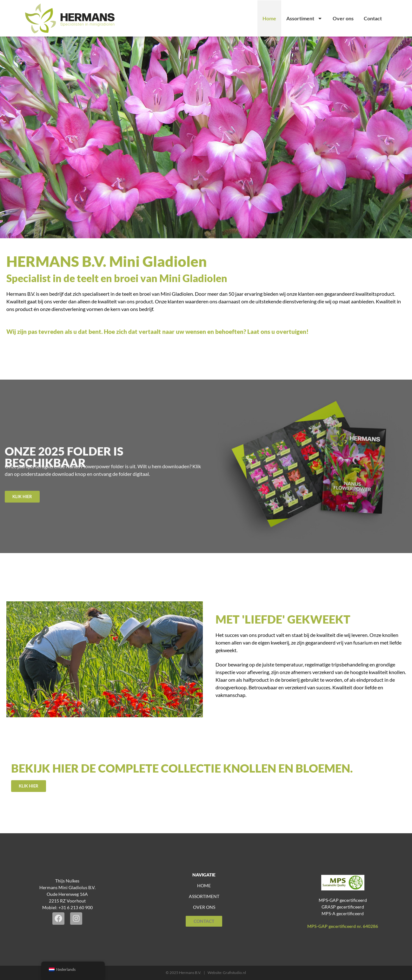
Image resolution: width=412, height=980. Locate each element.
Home (269, 18)
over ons (204, 907)
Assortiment (304, 18)
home (204, 885)
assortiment (204, 896)
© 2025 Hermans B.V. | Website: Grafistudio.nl (206, 973)
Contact (373, 18)
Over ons (343, 18)
